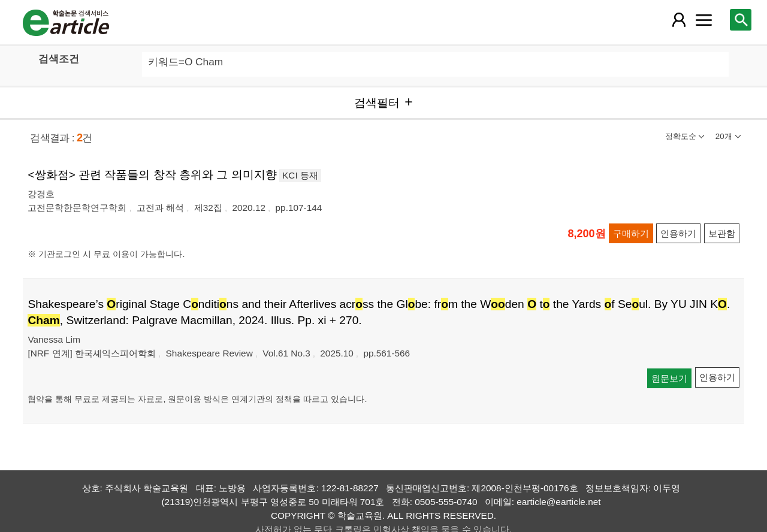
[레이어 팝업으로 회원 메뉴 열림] (678, 20)
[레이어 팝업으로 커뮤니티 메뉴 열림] (704, 20)
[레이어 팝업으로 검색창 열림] (741, 20)
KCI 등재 (300, 175)
